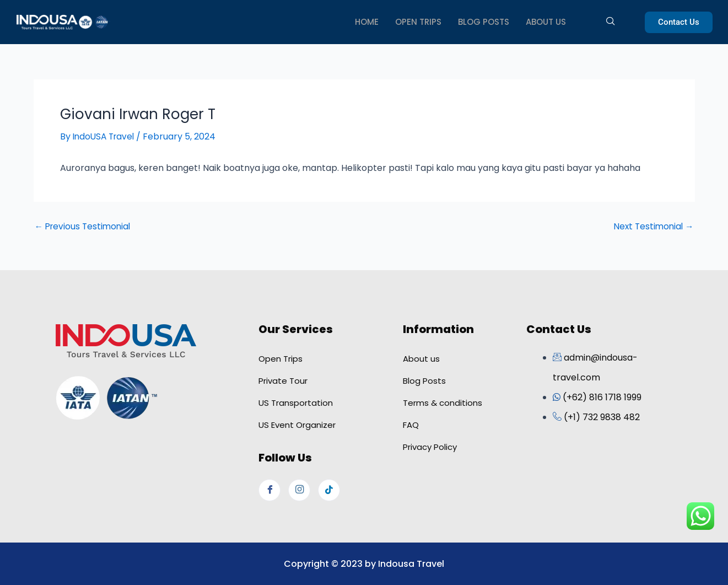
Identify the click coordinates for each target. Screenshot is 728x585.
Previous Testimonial (85, 227)
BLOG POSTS (484, 22)
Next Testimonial (652, 227)
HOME (367, 22)
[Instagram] (299, 490)
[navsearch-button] (607, 22)
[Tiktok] (329, 490)
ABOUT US (546, 22)
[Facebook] (269, 490)
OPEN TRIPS (418, 22)
